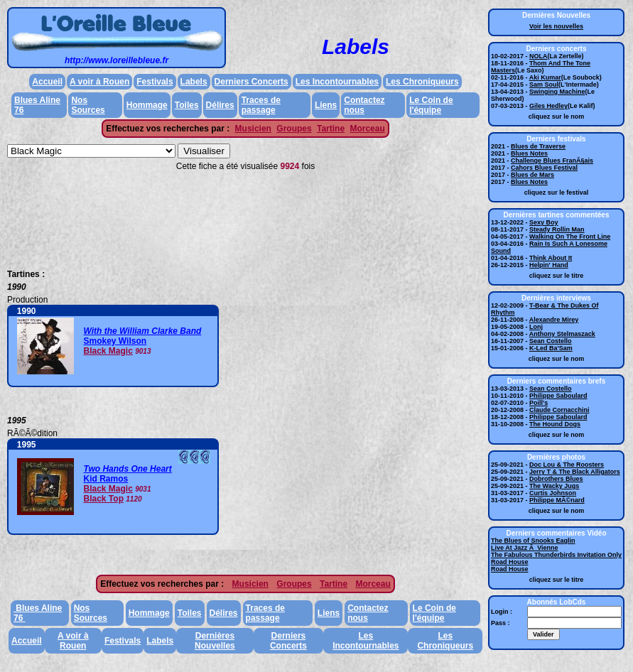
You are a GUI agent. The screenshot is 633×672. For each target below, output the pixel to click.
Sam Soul (544, 85)
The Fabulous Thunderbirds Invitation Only (556, 555)
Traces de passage (261, 105)
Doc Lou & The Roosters (567, 465)
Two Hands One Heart (128, 469)
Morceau (367, 129)
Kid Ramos (106, 479)
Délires (220, 105)
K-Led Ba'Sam (551, 348)
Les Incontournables (337, 82)
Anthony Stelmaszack (562, 334)
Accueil (47, 82)
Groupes (294, 129)
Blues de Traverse (538, 146)
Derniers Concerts (251, 82)
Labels (194, 82)
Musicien (253, 129)
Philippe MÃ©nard (557, 500)
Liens (326, 105)
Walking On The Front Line (570, 237)
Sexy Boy (544, 222)
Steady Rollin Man (557, 229)
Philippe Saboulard (558, 396)
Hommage (147, 105)
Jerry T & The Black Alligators (575, 472)
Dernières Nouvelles (215, 641)
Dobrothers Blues (556, 479)
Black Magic (108, 351)
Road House (510, 562)
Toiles (187, 105)
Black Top (104, 499)
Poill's (539, 403)
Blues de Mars (532, 175)
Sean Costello (551, 341)
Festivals (155, 82)
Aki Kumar (545, 77)
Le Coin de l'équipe (431, 105)
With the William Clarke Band (143, 331)
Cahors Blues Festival (544, 168)
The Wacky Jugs (554, 486)
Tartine (331, 129)
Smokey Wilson (115, 341)
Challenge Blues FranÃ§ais (552, 161)
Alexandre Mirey (554, 320)
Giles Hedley (548, 106)
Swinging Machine (557, 92)
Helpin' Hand (549, 265)
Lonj (536, 327)
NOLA (539, 56)
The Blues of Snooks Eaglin (533, 541)
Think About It (551, 258)
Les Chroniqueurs (422, 82)
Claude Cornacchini (559, 410)
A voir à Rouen (99, 82)
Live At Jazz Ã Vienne (525, 548)
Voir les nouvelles (556, 26)
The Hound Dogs (555, 424)
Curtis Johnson (553, 493)
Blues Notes (529, 153)
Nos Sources (88, 105)
